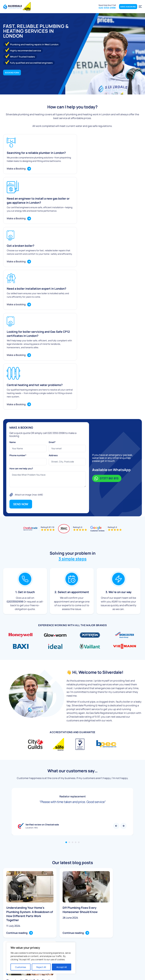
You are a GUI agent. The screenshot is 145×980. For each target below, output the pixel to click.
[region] (41, 958)
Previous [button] (116, 694)
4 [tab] (76, 711)
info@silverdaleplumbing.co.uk (115, 935)
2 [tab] (69, 711)
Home (67, 930)
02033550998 (15, 470)
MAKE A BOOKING (128, 14)
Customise (21, 967)
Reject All (41, 967)
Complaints (101, 947)
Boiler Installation (41, 939)
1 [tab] (66, 711)
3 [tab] (72, 711)
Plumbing (37, 930)
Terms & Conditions (135, 976)
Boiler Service (39, 934)
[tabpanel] (72, 680)
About (67, 934)
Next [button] (123, 694)
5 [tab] (79, 711)
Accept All (62, 967)
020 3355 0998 (81, 4)
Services (68, 939)
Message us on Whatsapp (40, 4)
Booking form (12, 73)
